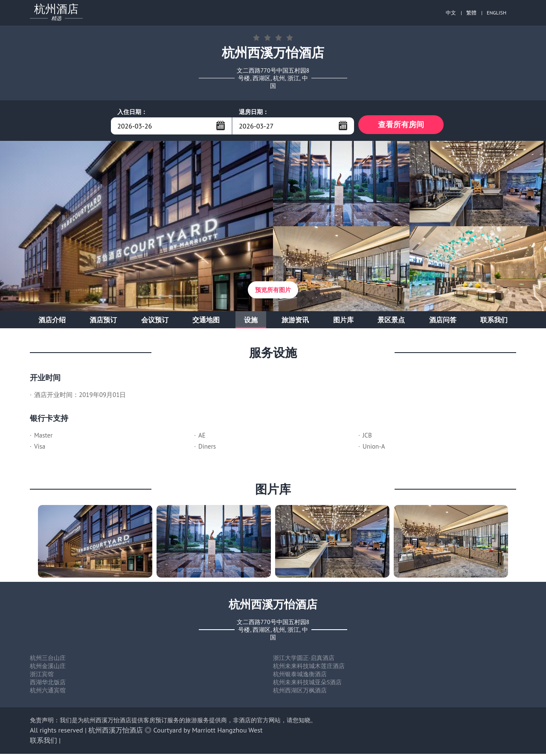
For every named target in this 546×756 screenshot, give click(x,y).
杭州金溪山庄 (48, 668)
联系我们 (494, 322)
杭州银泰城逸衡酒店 (300, 676)
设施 (251, 322)
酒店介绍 (52, 322)
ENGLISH (497, 13)
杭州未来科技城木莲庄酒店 (309, 668)
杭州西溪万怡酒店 (116, 732)
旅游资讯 (295, 322)
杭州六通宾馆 (48, 692)
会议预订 (155, 322)
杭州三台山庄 (48, 660)
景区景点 (391, 322)
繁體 (471, 13)
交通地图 (206, 322)
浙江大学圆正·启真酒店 (304, 660)
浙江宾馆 (42, 676)
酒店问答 (443, 322)
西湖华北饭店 (48, 684)
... (221, 126)
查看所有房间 (401, 126)
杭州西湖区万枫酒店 (300, 692)
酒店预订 (103, 322)
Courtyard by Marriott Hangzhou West (208, 732)
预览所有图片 (273, 292)
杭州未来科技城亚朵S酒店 (307, 684)
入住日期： (132, 112)
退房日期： (254, 112)
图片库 (343, 322)
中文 (451, 13)
